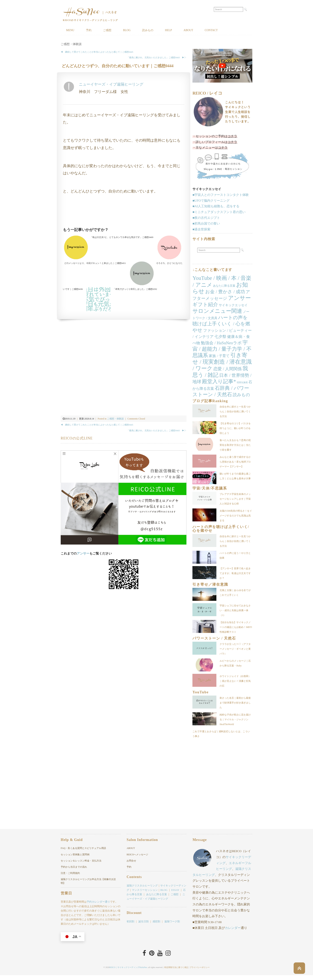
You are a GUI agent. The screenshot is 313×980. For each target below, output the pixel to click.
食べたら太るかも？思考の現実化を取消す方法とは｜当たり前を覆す (235, 445)
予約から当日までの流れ (74, 872)
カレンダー (233, 933)
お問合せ (131, 866)
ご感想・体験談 (71, 44)
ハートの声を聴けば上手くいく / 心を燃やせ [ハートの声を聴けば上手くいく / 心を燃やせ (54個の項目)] (221, 324)
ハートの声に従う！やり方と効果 (235, 556)
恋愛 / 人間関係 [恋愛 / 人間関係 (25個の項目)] (228, 369)
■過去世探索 (201, 229)
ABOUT (188, 30)
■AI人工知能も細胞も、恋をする (216, 206)
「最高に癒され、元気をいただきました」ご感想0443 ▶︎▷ (157, 57)
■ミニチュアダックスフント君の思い (219, 212)
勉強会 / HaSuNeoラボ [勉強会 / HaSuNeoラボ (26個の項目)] (221, 343)
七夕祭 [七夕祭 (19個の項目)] (220, 337)
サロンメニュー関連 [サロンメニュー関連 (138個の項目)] (217, 311)
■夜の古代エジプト (206, 218)
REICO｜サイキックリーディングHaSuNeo (128, 972)
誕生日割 (144, 926)
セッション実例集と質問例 (75, 859)
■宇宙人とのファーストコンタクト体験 (221, 195)
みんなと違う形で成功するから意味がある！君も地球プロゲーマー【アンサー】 (235, 462)
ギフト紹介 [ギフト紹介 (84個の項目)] (205, 304)
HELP (168, 30)
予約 (89, 30)
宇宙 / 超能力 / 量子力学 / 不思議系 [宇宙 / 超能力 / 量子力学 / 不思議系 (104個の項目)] (222, 349)
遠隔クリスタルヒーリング (142, 890)
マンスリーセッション (145, 895)
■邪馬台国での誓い (206, 224)
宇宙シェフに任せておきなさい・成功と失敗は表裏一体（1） (235, 610)
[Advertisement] (124, 212)
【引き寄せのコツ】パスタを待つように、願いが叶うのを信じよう (235, 428)
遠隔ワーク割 (172, 926)
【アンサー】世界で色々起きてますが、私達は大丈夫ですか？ (235, 573)
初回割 (130, 926)
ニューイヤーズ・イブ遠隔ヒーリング (111, 84)
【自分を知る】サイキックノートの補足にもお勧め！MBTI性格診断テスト (236, 627)
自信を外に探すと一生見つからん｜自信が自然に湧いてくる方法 (235, 412)
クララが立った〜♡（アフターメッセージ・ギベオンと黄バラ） (235, 649)
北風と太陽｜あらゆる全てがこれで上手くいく (235, 593)
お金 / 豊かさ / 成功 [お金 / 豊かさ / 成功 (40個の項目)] (225, 292)
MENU (70, 30)
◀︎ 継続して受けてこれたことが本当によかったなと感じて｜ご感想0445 (97, 52)
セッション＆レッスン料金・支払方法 (81, 866)
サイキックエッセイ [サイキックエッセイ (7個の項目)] (233, 305)
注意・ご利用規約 (70, 878)
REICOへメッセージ (137, 859)
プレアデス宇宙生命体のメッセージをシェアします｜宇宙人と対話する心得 (235, 499)
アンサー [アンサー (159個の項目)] (239, 298)
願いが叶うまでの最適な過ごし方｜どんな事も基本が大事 (235, 476)
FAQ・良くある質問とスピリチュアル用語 (83, 853)
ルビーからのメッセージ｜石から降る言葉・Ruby (235, 663)
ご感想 (107, 30)
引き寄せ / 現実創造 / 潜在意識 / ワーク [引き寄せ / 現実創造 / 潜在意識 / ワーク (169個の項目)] (222, 362)
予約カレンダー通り (98, 906)
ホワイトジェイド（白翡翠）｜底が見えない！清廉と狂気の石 (235, 681)
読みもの (148, 30)
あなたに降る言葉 (156, 899)
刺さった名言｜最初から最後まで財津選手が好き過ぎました (235, 703)
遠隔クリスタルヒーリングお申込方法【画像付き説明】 (88, 886)
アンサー (83, 553)
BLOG (127, 30)
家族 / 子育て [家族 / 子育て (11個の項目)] (219, 356)
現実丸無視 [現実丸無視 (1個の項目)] (242, 382)
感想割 (156, 926)
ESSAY (175, 895)
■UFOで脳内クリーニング (211, 201)
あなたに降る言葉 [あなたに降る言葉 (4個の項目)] (224, 286)
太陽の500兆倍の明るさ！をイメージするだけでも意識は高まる (236, 516)
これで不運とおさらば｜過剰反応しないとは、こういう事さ (235, 736)
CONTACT (211, 30)
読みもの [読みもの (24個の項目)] (241, 395)
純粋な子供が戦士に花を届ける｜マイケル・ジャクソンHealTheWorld (235, 719)
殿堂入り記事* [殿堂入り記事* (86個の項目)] (219, 381)
